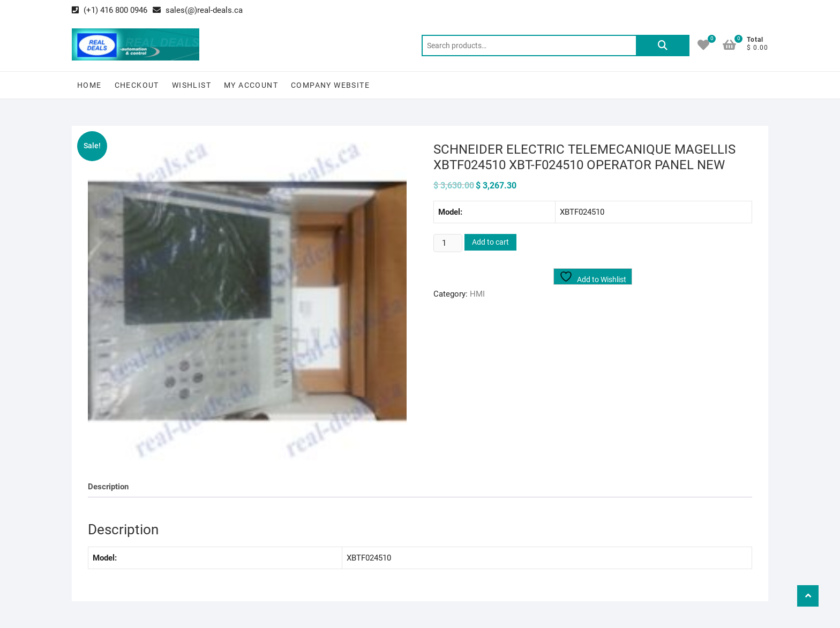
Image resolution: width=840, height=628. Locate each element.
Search (663, 46)
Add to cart (490, 242)
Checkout (137, 85)
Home (89, 85)
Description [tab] (108, 487)
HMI (477, 294)
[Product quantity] (448, 243)
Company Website (330, 85)
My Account (251, 85)
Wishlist (192, 85)
